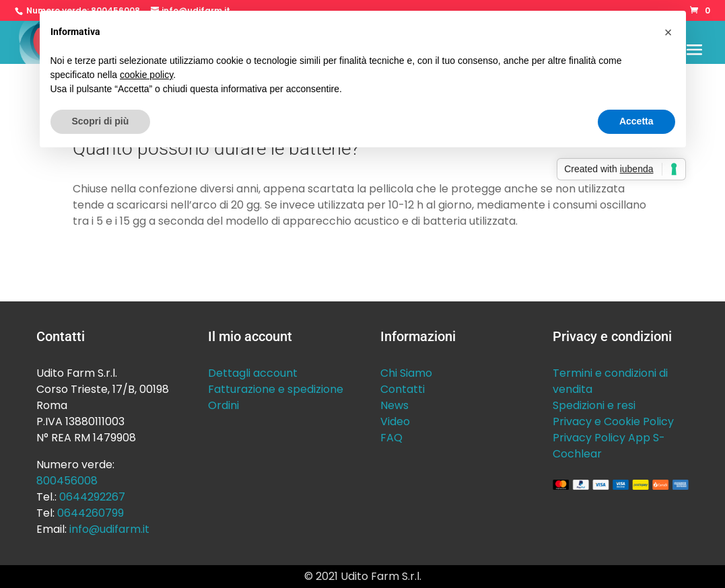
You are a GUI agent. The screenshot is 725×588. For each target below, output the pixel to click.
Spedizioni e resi (594, 405)
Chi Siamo (406, 373)
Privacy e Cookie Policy (613, 421)
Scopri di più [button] (101, 121)
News (394, 405)
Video (395, 421)
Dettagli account (253, 373)
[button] (668, 32)
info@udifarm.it (109, 529)
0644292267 (92, 497)
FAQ (391, 438)
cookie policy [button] (146, 75)
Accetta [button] (636, 121)
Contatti (403, 389)
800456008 (67, 481)
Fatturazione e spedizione (276, 389)
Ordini (223, 405)
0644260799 (91, 513)
